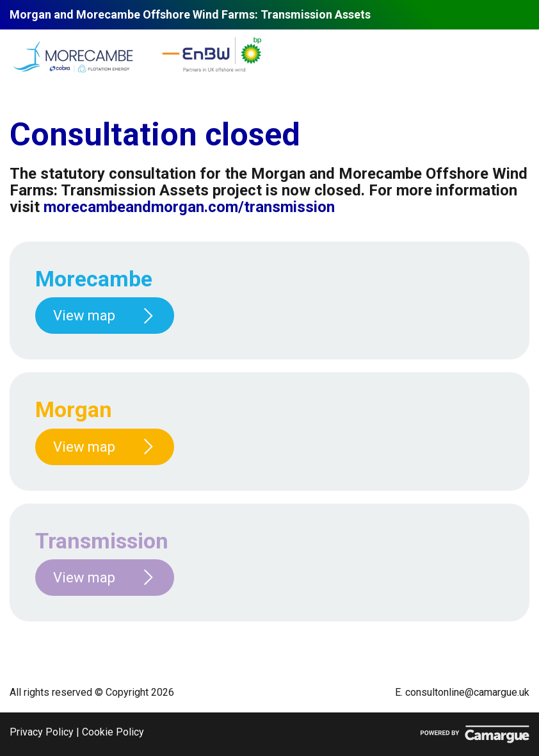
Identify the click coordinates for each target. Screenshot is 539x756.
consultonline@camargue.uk (467, 692)
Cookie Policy (113, 732)
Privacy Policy (42, 732)
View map (105, 316)
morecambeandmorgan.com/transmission (189, 207)
